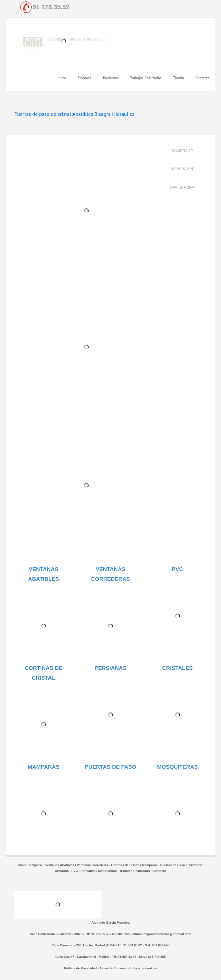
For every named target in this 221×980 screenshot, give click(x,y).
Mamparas (150, 865)
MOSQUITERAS (177, 767)
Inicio (23, 865)
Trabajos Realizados (135, 871)
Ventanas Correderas (93, 865)
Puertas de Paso (173, 865)
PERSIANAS (111, 668)
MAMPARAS (43, 767)
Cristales (194, 865)
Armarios (62, 871)
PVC (177, 569)
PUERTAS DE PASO (111, 767)
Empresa (36, 865)
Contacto (159, 871)
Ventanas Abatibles (60, 865)
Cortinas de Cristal (125, 865)
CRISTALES (178, 668)
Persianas (88, 871)
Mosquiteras (107, 871)
